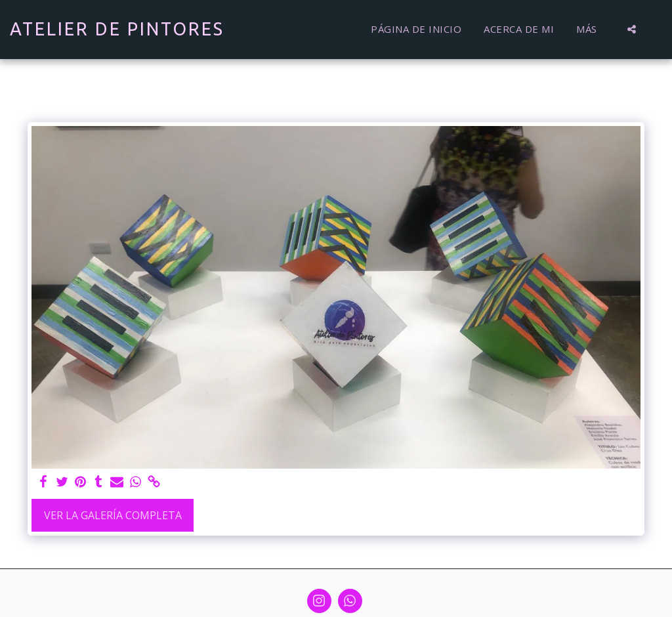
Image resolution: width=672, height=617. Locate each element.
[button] (632, 29)
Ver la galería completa (113, 515)
